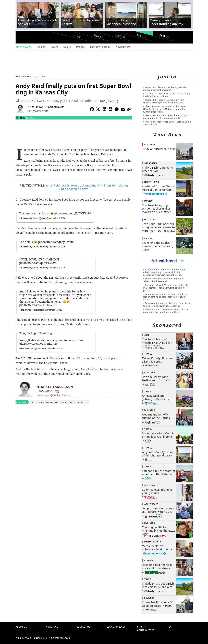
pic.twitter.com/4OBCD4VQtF (38, 305)
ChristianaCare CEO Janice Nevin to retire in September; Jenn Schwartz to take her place (167, 288)
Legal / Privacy (116, 627)
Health (99, 36)
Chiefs (30, 118)
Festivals (150, 373)
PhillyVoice (39, 37)
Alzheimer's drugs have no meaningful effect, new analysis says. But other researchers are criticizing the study (165, 272)
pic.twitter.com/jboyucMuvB (57, 242)
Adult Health (152, 485)
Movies (148, 201)
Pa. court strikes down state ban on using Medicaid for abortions (167, 95)
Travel (148, 354)
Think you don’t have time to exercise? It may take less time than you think (166, 311)
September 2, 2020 (57, 218)
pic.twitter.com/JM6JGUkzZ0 (73, 214)
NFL (22, 118)
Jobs (147, 335)
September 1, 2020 (57, 268)
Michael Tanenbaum (48, 107)
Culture (120, 36)
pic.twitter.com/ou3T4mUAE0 (38, 344)
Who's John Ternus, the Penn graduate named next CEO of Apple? (165, 88)
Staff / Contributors (146, 628)
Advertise (52, 627)
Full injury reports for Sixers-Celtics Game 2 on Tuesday (167, 123)
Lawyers (149, 598)
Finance (149, 560)
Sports (163, 36)
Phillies (80, 47)
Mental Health (153, 542)
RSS (170, 627)
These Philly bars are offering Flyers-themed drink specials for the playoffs (164, 101)
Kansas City (52, 402)
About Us (21, 627)
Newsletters (123, 47)
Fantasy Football (100, 47)
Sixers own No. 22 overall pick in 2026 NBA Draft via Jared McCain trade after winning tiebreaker (165, 109)
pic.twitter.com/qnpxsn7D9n (38, 263)
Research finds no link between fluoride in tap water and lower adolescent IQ (167, 304)
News (77, 36)
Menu (21, 37)
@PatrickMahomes (39, 340)
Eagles (41, 47)
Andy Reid (83, 402)
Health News (152, 182)
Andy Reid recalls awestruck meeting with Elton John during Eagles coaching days (87, 187)
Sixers (67, 47)
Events (142, 36)
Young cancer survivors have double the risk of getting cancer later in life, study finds (166, 297)
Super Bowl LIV (68, 402)
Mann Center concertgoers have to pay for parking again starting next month (167, 117)
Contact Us (83, 627)
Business (150, 144)
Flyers (54, 47)
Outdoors (150, 220)
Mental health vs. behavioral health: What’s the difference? (163, 280)
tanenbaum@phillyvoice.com (54, 395)
